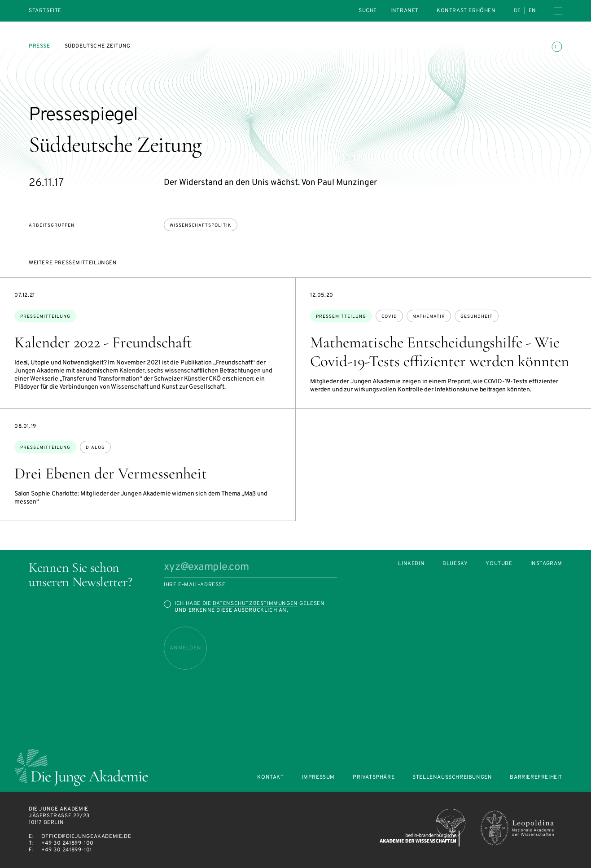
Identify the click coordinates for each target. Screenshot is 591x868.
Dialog (95, 448)
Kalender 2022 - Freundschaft (103, 342)
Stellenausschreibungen (452, 778)
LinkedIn (411, 564)
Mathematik (429, 317)
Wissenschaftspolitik (201, 226)
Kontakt (270, 778)
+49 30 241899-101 (67, 850)
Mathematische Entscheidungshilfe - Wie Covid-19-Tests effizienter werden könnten (440, 352)
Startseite (45, 11)
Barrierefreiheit (536, 778)
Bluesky (455, 564)
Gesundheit (477, 317)
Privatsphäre (374, 778)
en (532, 11)
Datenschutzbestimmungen (255, 604)
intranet (405, 11)
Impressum (318, 778)
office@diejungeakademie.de (86, 837)
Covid (389, 317)
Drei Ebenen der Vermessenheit (111, 473)
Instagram (546, 564)
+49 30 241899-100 (68, 843)
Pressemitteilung (45, 317)
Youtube (499, 564)
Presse (39, 46)
